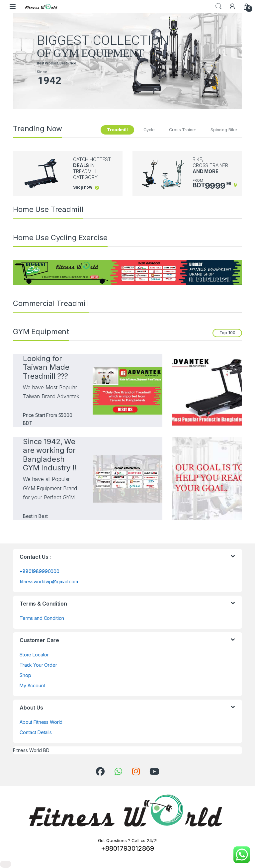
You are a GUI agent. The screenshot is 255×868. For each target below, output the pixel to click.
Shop (25, 675)
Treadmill (117, 130)
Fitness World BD (31, 750)
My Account (32, 685)
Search (218, 6)
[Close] (6, 864)
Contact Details (36, 732)
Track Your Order (38, 665)
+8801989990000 (40, 571)
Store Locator (34, 655)
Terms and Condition (42, 618)
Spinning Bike (224, 130)
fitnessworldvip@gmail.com (49, 581)
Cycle (149, 130)
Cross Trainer (183, 130)
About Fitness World (41, 722)
